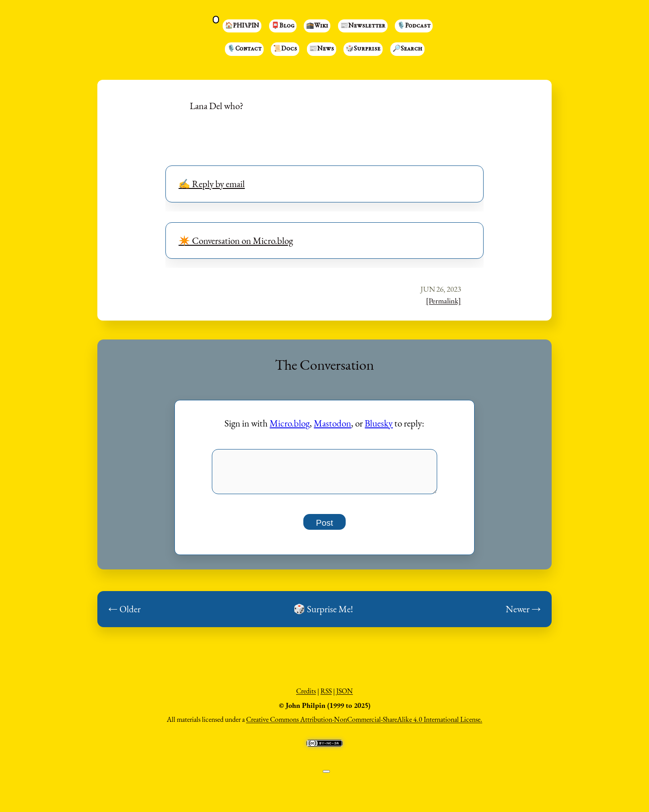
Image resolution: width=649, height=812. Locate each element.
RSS (326, 696)
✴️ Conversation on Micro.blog (236, 241)
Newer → (523, 614)
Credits (306, 696)
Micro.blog (290, 423)
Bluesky (379, 423)
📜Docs (285, 49)
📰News (322, 49)
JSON (345, 696)
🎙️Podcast (414, 26)
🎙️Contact (244, 49)
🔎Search (407, 49)
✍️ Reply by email (212, 184)
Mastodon (332, 423)
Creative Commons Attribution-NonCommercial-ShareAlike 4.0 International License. (364, 724)
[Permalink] (443, 301)
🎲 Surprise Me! (323, 614)
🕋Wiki (317, 26)
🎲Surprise (363, 49)
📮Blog (283, 26)
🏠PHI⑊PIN (242, 26)
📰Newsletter (363, 26)
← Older (124, 614)
